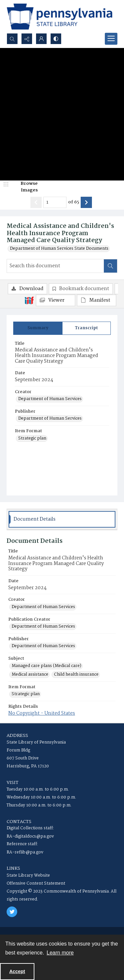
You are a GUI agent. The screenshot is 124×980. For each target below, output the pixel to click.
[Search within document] (110, 266)
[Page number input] (55, 202)
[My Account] (41, 39)
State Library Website (28, 876)
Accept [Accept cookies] (17, 971)
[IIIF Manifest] (97, 300)
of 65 (74, 202)
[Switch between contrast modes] (56, 39)
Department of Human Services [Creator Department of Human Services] (50, 399)
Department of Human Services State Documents (59, 249)
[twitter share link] (12, 912)
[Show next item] (86, 202)
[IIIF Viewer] (56, 300)
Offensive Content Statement (36, 883)
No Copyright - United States (42, 713)
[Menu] (111, 39)
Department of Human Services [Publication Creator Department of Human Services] (43, 627)
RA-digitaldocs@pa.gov (30, 836)
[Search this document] (55, 266)
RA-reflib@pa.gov (25, 852)
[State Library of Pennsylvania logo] (60, 17)
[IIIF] (29, 300)
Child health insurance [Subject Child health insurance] (76, 675)
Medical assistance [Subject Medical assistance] (30, 675)
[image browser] (25, 187)
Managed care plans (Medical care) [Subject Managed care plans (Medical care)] (46, 666)
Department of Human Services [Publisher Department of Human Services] (50, 419)
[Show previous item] (36, 202)
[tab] (38, 328)
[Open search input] (12, 39)
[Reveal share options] (27, 39)
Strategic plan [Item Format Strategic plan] (32, 438)
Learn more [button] (60, 953)
